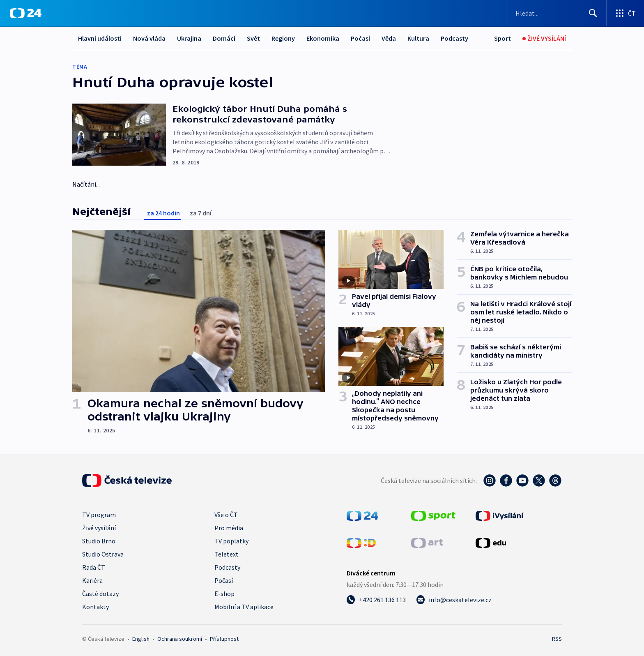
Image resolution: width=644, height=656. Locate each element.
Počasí (360, 38)
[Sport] (503, 38)
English (141, 639)
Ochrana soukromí (180, 639)
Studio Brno (99, 541)
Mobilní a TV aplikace (244, 607)
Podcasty (454, 38)
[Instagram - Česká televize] (490, 480)
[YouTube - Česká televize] (522, 480)
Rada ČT (94, 567)
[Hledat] (593, 13)
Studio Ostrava (103, 554)
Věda (389, 38)
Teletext (227, 554)
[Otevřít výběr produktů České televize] (625, 13)
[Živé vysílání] (544, 38)
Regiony (283, 38)
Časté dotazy (100, 594)
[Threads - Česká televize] (555, 480)
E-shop (224, 594)
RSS (557, 639)
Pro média (229, 528)
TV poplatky (231, 541)
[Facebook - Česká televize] (506, 480)
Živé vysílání (99, 528)
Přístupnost (224, 639)
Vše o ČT (226, 515)
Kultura (418, 38)
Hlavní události (100, 38)
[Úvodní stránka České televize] (127, 480)
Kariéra (92, 580)
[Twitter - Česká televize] (539, 480)
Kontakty (95, 607)
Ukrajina (189, 38)
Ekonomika (323, 38)
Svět (253, 38)
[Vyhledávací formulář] (557, 13)
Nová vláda (149, 38)
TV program (99, 515)
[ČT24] (26, 13)
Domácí (224, 38)
